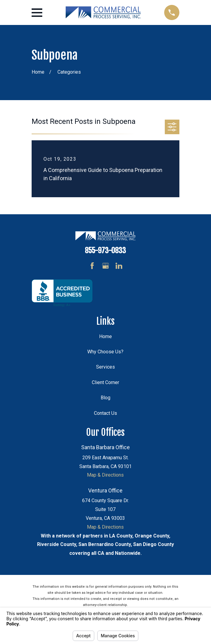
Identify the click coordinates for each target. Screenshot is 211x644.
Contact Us (105, 413)
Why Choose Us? (105, 352)
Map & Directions (105, 475)
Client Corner (105, 382)
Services (105, 367)
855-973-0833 (105, 250)
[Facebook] (92, 266)
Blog (105, 398)
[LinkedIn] (119, 266)
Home (105, 336)
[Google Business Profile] (105, 266)
